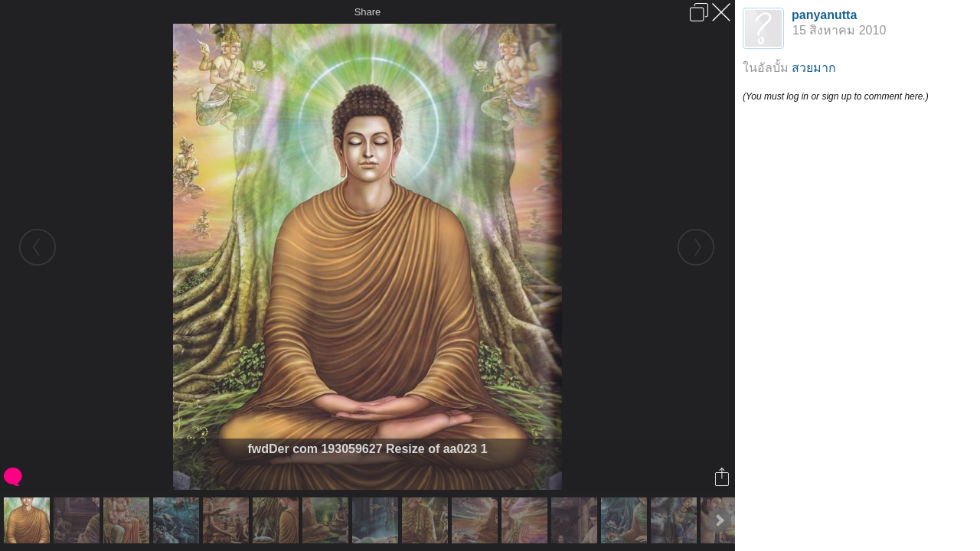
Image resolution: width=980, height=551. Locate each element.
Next (719, 520)
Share (368, 12)
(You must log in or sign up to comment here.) (836, 96)
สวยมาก (814, 68)
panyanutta (824, 15)
